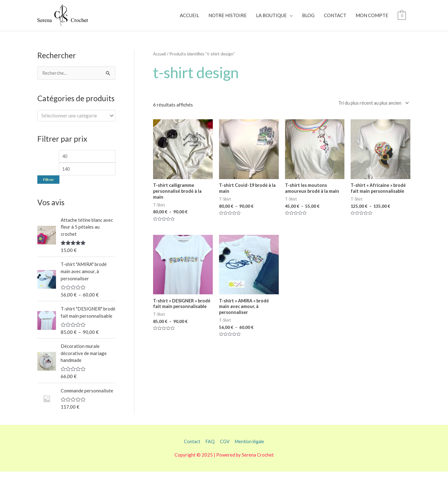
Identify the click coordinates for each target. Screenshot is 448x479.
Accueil (160, 59)
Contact (190, 449)
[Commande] (371, 109)
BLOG (308, 18)
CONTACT (335, 18)
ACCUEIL (189, 18)
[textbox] (74, 121)
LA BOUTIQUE (271, 18)
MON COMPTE (372, 18)
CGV (224, 449)
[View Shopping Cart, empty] (402, 18)
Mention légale (250, 449)
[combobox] (76, 122)
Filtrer (48, 187)
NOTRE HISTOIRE (228, 18)
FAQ (209, 449)
